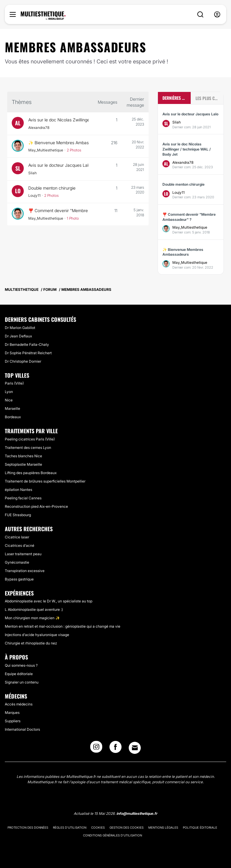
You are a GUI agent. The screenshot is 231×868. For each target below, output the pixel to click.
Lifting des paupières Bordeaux (31, 473)
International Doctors (22, 729)
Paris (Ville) (14, 383)
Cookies (98, 827)
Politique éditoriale (200, 827)
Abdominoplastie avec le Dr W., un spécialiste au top (49, 601)
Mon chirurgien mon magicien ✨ (32, 618)
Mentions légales (163, 827)
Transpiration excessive (25, 571)
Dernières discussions (177, 98)
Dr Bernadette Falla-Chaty (27, 344)
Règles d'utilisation (70, 827)
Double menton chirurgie (52, 188)
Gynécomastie (17, 562)
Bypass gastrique (19, 579)
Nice (9, 400)
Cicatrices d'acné (20, 545)
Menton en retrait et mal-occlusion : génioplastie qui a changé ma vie (63, 626)
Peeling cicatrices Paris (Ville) (30, 439)
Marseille (12, 408)
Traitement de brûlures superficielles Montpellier (45, 481)
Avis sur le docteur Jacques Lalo (58, 165)
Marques (12, 713)
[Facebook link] (115, 749)
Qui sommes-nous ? (21, 665)
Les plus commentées (209, 98)
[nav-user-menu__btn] (217, 15)
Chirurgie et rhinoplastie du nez (31, 643)
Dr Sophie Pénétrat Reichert (28, 353)
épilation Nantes (18, 490)
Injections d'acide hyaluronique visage (37, 635)
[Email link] (135, 748)
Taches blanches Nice (23, 456)
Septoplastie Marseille (23, 464)
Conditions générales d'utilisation (112, 835)
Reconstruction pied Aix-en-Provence (36, 506)
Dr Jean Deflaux (18, 336)
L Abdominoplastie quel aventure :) (34, 609)
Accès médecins (19, 704)
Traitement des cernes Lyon (28, 448)
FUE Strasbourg (18, 515)
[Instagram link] (96, 749)
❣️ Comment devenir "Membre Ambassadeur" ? (58, 210)
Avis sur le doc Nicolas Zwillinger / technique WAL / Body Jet (58, 120)
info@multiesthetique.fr (137, 813)
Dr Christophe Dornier (23, 361)
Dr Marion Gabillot (20, 328)
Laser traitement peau (23, 554)
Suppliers (13, 721)
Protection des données (28, 827)
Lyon (9, 392)
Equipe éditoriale (19, 674)
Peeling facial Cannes (23, 498)
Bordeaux (13, 417)
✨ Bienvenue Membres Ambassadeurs (58, 143)
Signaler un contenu (22, 682)
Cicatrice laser (17, 537)
